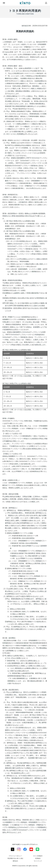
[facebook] (25, 849)
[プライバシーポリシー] (15, 856)
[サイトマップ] (38, 861)
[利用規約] (38, 858)
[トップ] (25, 3)
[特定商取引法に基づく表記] (15, 858)
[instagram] (19, 849)
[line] (37, 849)
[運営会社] (15, 861)
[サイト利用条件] (38, 856)
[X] (13, 849)
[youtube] (31, 849)
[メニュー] (4, 3)
